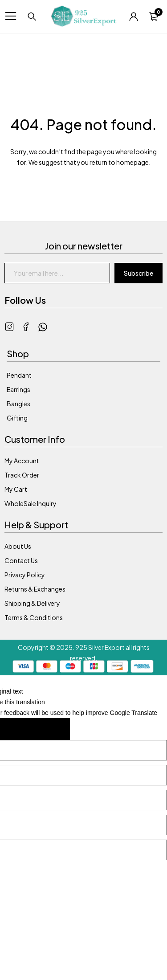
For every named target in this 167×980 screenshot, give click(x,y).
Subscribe (138, 273)
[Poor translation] (50, 729)
